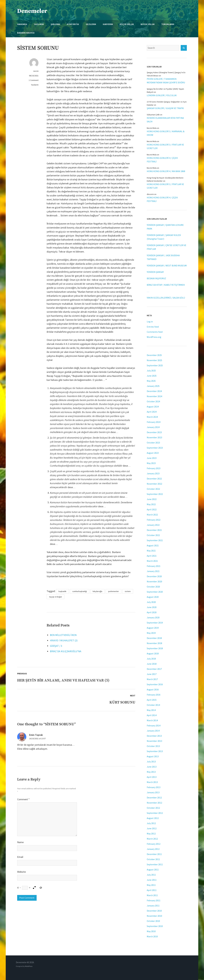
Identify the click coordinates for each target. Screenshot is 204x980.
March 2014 (152, 720)
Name (20, 842)
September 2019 (155, 623)
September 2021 (155, 540)
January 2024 (153, 427)
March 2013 (152, 782)
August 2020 (153, 597)
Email (20, 857)
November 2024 (154, 396)
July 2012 (151, 823)
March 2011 (152, 895)
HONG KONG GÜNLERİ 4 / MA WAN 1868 (166, 171)
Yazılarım (35, 85)
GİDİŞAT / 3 (56, 646)
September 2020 (155, 592)
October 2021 (153, 535)
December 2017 (154, 669)
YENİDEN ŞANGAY (155, 272)
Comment (23, 799)
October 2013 (153, 746)
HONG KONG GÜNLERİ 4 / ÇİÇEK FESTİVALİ (162, 160)
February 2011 (154, 900)
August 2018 (153, 653)
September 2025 (155, 365)
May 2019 (151, 633)
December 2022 (154, 479)
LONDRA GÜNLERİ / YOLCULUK (162, 95)
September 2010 (155, 926)
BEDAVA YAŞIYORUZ (156, 278)
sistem (128, 591)
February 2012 (154, 844)
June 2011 (152, 880)
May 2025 (151, 381)
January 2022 (153, 525)
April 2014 (152, 715)
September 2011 (155, 864)
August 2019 (153, 628)
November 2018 (154, 643)
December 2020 (154, 576)
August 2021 (153, 545)
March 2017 (152, 679)
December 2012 (154, 798)
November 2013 (154, 741)
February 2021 (154, 566)
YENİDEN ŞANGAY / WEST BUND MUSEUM (167, 266)
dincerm (150, 194)
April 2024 (152, 412)
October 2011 (153, 859)
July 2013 (151, 762)
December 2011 (154, 854)
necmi (36, 71)
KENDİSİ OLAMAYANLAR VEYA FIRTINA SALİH (165, 120)
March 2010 (152, 936)
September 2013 (155, 751)
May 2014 (151, 710)
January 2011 (153, 906)
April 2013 (152, 777)
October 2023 (153, 443)
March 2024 (152, 417)
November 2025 (154, 360)
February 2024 (154, 422)
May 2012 (151, 834)
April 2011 (152, 890)
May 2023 (151, 463)
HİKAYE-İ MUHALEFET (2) (64, 640)
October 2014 (153, 705)
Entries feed (153, 327)
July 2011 (151, 875)
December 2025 (154, 355)
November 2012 (154, 803)
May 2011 (151, 885)
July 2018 (151, 659)
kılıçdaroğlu (97, 591)
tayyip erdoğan (56, 597)
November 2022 (154, 484)
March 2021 (152, 561)
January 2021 (153, 571)
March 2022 (152, 515)
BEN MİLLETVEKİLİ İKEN (63, 635)
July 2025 (151, 371)
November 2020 (154, 581)
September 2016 (155, 684)
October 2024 (153, 401)
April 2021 (152, 556)
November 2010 (154, 916)
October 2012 (153, 808)
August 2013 (153, 756)
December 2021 (154, 530)
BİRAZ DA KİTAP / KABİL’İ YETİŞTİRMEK (166, 285)
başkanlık (62, 591)
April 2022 (152, 509)
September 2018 (155, 648)
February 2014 (154, 725)
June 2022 (152, 499)
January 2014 (153, 731)
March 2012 (152, 839)
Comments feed (155, 332)
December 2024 (154, 391)
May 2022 (151, 504)
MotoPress (29, 966)
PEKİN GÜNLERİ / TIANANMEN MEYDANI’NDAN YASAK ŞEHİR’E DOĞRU (166, 81)
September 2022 (155, 494)
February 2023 (154, 468)
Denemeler (32, 11)
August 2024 (153, 407)
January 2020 (153, 617)
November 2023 (154, 437)
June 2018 (152, 664)
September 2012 (155, 813)
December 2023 (154, 432)
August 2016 (153, 689)
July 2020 (151, 602)
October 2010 (153, 921)
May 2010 (151, 931)
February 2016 (154, 695)
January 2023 (153, 473)
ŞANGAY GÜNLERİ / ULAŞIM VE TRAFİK (165, 108)
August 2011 (153, 870)
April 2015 (152, 700)
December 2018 (154, 638)
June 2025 (152, 376)
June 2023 (152, 458)
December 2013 (154, 736)
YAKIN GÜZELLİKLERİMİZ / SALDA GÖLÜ (166, 298)
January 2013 (153, 792)
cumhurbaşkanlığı (80, 591)
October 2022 (153, 489)
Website (21, 872)
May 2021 (151, 551)
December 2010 (154, 911)
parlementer (114, 591)
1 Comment (34, 80)
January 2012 (153, 849)
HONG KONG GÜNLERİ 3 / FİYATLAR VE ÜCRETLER (165, 146)
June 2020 (152, 607)
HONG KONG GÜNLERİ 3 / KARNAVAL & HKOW (166, 133)
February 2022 (154, 520)
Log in (150, 322)
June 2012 (152, 828)
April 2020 (152, 612)
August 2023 (153, 453)
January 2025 (153, 386)
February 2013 (154, 787)
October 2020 (153, 587)
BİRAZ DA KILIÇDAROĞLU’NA (66, 651)
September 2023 (155, 448)
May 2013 (151, 772)
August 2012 (153, 818)
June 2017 (152, 674)
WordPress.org (154, 337)
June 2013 (152, 767)
